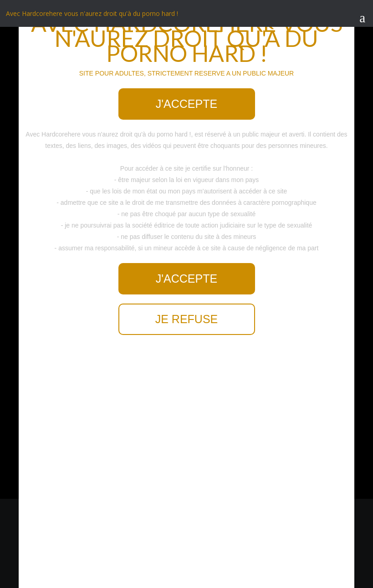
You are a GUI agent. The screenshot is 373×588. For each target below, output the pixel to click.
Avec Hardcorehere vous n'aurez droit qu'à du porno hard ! (92, 13)
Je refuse (187, 319)
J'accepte (186, 104)
